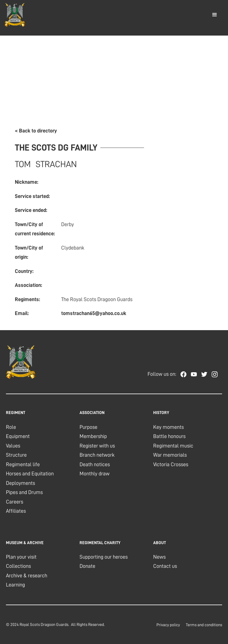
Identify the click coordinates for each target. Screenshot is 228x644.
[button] (215, 15)
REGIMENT (16, 413)
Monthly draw (95, 474)
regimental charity (100, 543)
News (159, 557)
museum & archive (25, 543)
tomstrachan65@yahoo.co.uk (94, 313)
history (161, 413)
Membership (93, 436)
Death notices (95, 464)
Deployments (20, 483)
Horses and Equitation (30, 474)
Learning (15, 585)
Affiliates (16, 511)
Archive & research (27, 576)
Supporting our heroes (104, 557)
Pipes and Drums (24, 492)
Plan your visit (21, 557)
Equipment (18, 436)
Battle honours (169, 436)
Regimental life (23, 464)
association (92, 413)
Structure (16, 455)
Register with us (97, 446)
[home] (15, 15)
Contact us (165, 566)
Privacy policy (168, 625)
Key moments (168, 427)
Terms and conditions (204, 625)
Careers (15, 502)
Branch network (97, 455)
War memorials (170, 455)
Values (13, 446)
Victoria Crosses (171, 464)
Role (11, 427)
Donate (87, 566)
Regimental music (173, 446)
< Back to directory (36, 131)
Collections (18, 566)
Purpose (88, 427)
